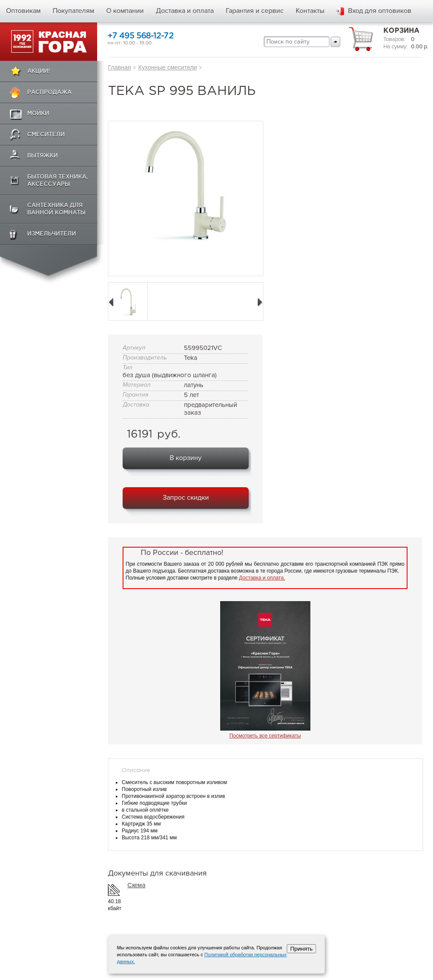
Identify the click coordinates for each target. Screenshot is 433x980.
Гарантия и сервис (255, 11)
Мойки (38, 114)
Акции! (39, 71)
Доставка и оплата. (262, 578)
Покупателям (73, 11)
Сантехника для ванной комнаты (56, 209)
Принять (301, 949)
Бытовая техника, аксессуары (58, 181)
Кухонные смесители (168, 67)
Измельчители (52, 234)
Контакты (310, 11)
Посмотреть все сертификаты (265, 736)
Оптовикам (23, 11)
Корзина (401, 31)
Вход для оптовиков (380, 11)
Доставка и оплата (185, 11)
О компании (125, 11)
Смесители (46, 135)
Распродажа (49, 93)
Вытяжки (43, 156)
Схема (136, 885)
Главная (119, 67)
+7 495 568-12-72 (141, 36)
